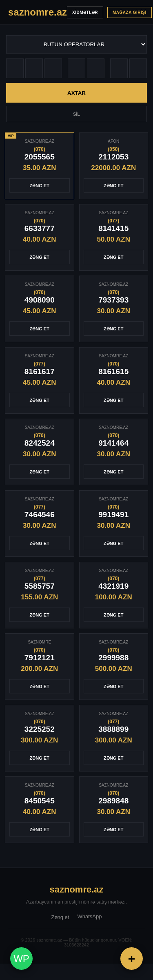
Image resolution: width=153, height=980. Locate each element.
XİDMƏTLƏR (85, 12)
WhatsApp (89, 916)
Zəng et (60, 917)
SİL (76, 114)
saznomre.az (76, 889)
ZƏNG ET (40, 186)
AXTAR (76, 93)
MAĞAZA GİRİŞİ (130, 12)
